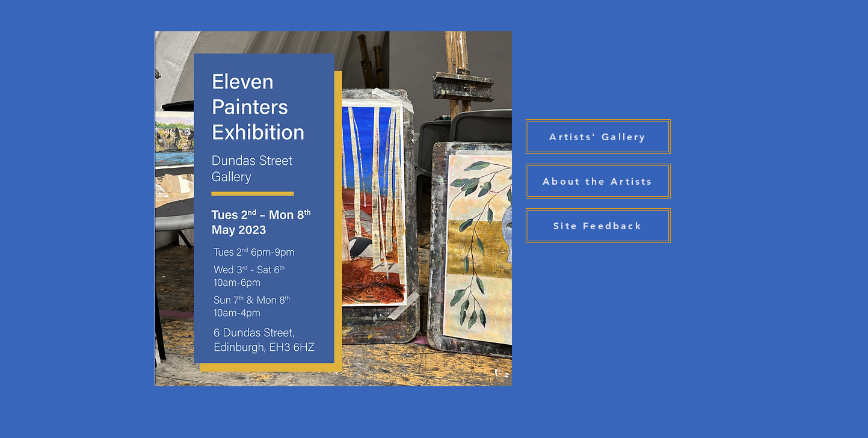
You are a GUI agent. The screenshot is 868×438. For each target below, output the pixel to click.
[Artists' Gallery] (598, 137)
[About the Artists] (598, 181)
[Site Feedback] (598, 226)
